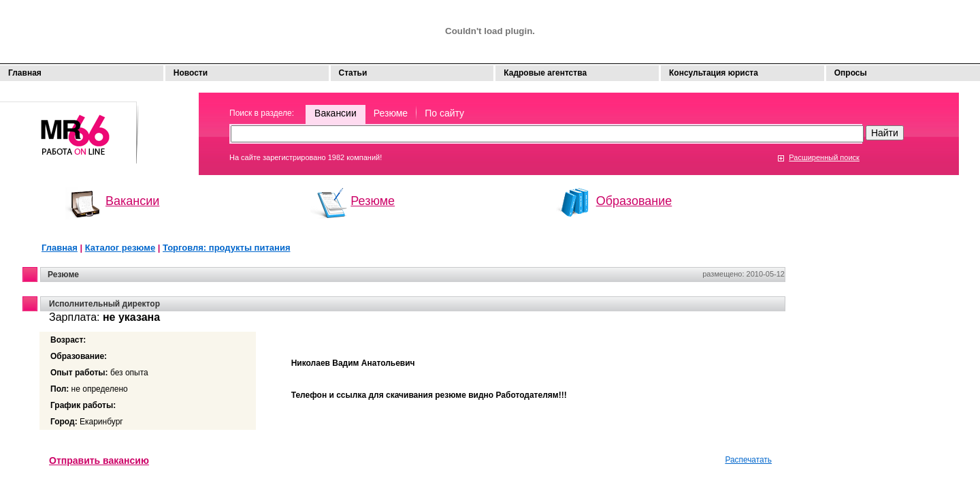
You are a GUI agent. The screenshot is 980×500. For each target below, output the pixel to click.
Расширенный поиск (824, 157)
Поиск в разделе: (262, 113)
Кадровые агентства (545, 73)
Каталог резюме (120, 248)
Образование (634, 201)
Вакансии (336, 113)
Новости (191, 73)
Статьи (353, 73)
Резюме (391, 113)
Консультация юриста (714, 73)
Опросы (851, 73)
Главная (25, 73)
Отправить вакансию (99, 460)
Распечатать (748, 460)
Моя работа (69, 126)
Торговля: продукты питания (226, 248)
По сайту (444, 113)
